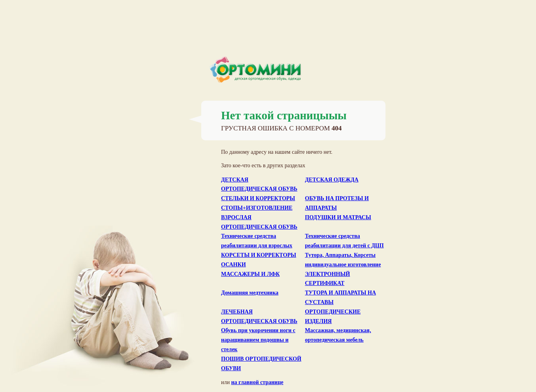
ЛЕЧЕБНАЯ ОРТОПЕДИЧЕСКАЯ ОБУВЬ (259, 316)
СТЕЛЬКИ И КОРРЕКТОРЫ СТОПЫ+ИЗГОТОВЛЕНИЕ (258, 203)
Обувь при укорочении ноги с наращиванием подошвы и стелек (258, 340)
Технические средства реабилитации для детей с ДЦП (344, 241)
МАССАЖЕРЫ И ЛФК (250, 274)
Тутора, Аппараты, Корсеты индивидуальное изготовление (343, 260)
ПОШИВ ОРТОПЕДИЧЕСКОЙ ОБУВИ (261, 364)
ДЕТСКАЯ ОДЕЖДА (332, 180)
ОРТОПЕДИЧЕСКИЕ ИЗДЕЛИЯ (333, 316)
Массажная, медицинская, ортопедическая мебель (338, 335)
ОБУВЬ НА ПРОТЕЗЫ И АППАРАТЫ (337, 203)
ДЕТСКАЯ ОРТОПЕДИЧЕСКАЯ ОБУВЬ (259, 185)
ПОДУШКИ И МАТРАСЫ (338, 217)
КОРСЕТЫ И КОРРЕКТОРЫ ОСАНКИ (258, 260)
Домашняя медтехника (250, 293)
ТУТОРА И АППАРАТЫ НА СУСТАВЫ (340, 297)
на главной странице (257, 382)
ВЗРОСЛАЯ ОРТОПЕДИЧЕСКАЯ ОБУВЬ (259, 222)
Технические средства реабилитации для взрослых (257, 241)
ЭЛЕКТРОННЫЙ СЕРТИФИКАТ (328, 279)
